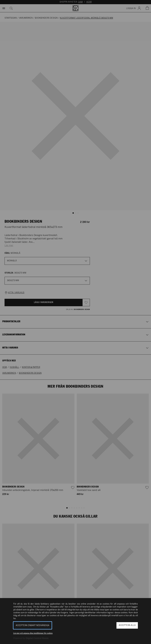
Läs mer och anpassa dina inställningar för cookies (33, 633)
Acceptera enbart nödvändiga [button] (33, 625)
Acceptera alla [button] (127, 625)
